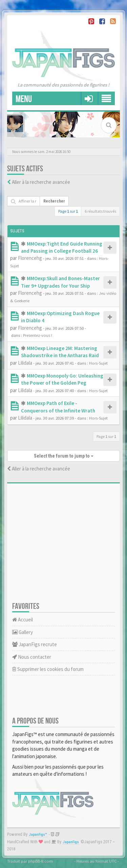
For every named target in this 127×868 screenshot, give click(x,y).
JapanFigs (71, 842)
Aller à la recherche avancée (41, 182)
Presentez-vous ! (38, 335)
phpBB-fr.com (40, 861)
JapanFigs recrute (35, 644)
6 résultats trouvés (100, 211)
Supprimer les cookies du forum (48, 669)
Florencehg (30, 258)
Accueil (23, 620)
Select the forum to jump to (64, 456)
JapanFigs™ (38, 835)
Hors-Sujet (98, 363)
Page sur (68, 211)
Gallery (23, 632)
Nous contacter (32, 657)
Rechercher (54, 201)
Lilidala (25, 363)
